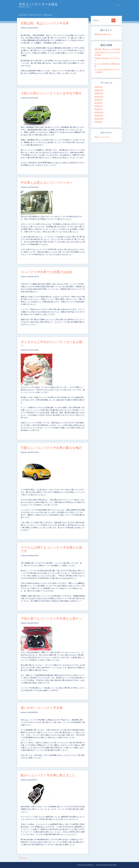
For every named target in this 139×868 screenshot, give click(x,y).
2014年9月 (99, 100)
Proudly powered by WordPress (85, 865)
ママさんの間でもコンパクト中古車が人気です (51, 549)
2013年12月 (99, 112)
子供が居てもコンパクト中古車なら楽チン (51, 619)
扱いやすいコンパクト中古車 (42, 708)
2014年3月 (99, 109)
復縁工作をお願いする (103, 34)
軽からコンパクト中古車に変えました (48, 775)
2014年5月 (99, 103)
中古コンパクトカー (102, 137)
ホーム (118, 5)
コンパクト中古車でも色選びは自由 (46, 272)
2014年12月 (99, 90)
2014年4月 (99, 106)
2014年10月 (99, 97)
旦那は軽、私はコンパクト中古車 (45, 23)
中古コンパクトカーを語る (38, 4)
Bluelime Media (113, 865)
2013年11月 (99, 116)
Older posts (23, 858)
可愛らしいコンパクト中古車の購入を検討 (51, 448)
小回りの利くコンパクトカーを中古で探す (51, 93)
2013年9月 (99, 122)
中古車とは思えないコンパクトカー (47, 183)
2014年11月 (99, 93)
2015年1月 (99, 87)
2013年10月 (99, 119)
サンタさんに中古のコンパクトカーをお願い (52, 344)
